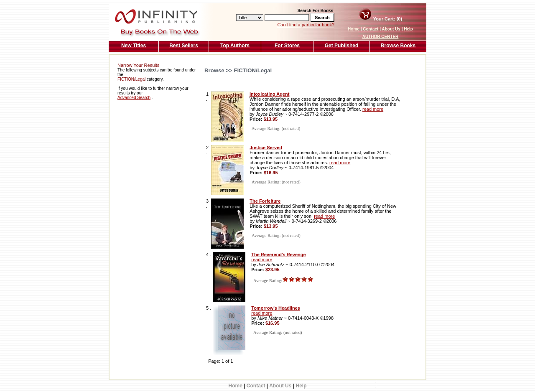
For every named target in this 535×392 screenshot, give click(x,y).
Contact (371, 29)
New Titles (134, 46)
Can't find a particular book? (306, 25)
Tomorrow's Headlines (276, 308)
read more (373, 109)
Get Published (342, 46)
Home (354, 29)
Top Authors (235, 46)
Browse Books (398, 46)
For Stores (287, 46)
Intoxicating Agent (270, 94)
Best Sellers (184, 46)
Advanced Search (134, 98)
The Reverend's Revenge (278, 255)
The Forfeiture (265, 201)
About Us (391, 29)
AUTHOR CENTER (381, 37)
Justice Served (266, 148)
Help (408, 29)
